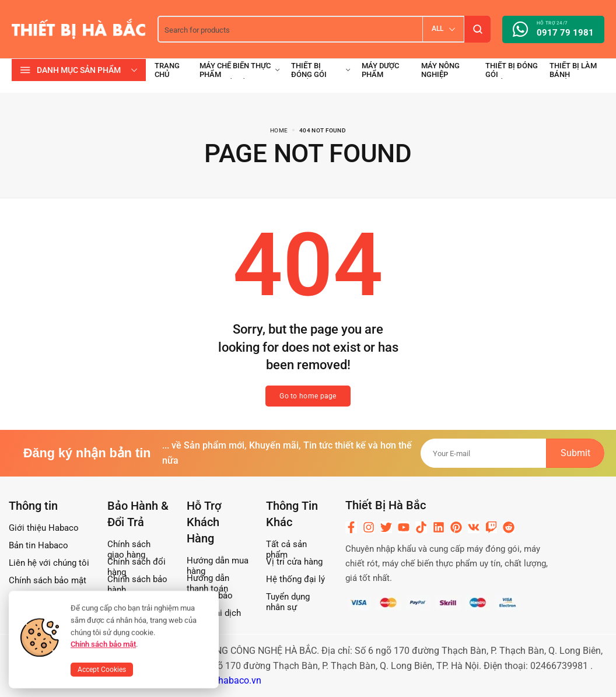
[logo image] (79, 28)
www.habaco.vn (228, 680)
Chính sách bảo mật (103, 644)
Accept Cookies (102, 670)
